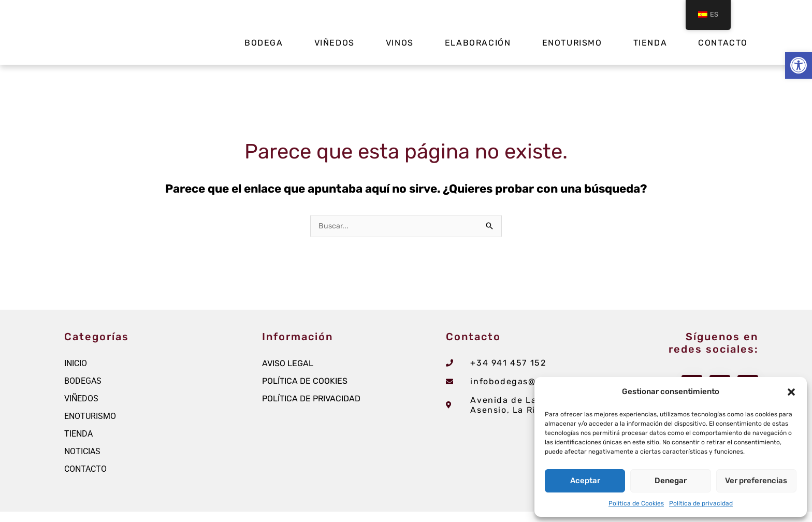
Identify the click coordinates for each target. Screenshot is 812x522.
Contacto (723, 43)
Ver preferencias (756, 481)
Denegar (671, 481)
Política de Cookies (636, 503)
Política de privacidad (701, 503)
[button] (799, 65)
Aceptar (585, 481)
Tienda (650, 43)
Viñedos (335, 43)
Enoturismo (572, 43)
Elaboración (478, 43)
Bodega (264, 43)
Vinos (400, 43)
